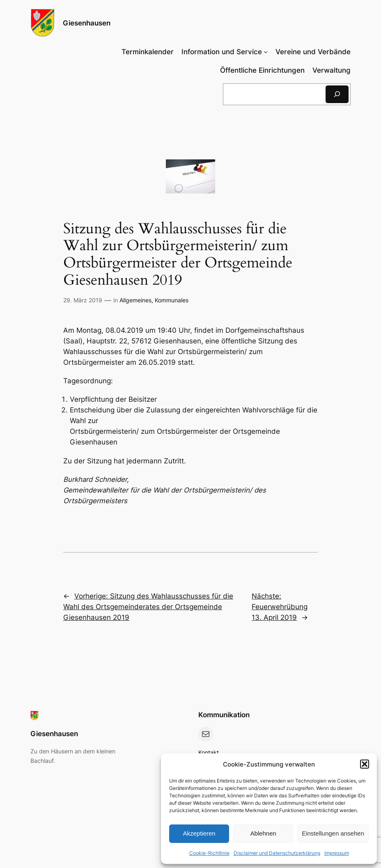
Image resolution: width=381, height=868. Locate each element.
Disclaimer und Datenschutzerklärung (277, 853)
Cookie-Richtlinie (209, 853)
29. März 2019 (83, 300)
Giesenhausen (87, 23)
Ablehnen (263, 833)
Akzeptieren (199, 833)
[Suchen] (337, 94)
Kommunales (172, 300)
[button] (365, 764)
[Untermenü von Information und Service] (225, 52)
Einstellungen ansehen (333, 833)
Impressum (337, 853)
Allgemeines (135, 300)
